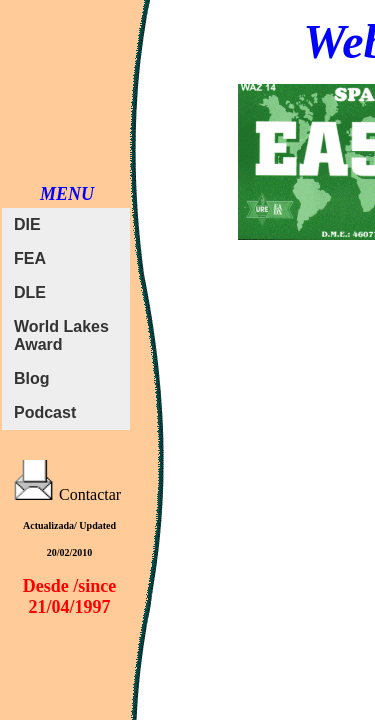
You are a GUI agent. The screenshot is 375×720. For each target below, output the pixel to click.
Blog (32, 378)
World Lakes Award (61, 335)
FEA (30, 258)
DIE (27, 224)
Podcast (45, 412)
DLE (30, 292)
